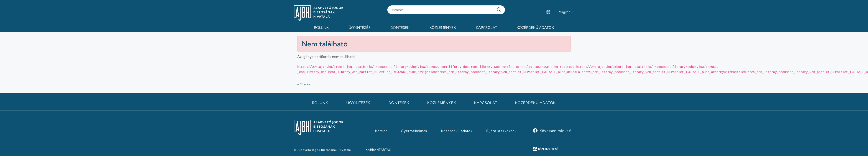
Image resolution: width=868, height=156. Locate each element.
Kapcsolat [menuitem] (486, 28)
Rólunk (320, 103)
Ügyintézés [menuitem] (359, 28)
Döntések (399, 103)
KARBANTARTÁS (378, 149)
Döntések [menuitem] (400, 28)
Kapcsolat (486, 103)
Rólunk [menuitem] (321, 28)
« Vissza (304, 84)
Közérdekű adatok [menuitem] (535, 28)
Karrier (381, 131)
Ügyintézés (358, 103)
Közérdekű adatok (535, 103)
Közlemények (442, 103)
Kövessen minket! (555, 131)
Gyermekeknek (414, 131)
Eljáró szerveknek (501, 131)
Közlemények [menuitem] (443, 28)
